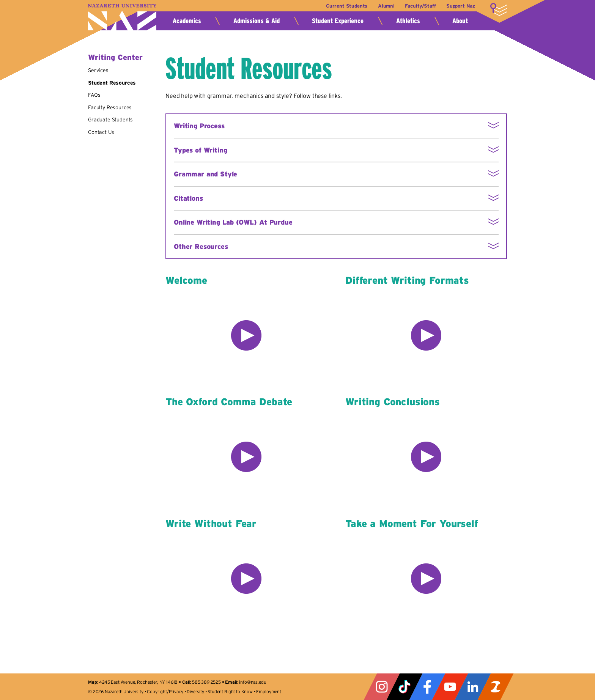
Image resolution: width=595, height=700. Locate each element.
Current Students (344, 6)
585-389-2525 (206, 682)
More (499, 9)
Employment (268, 691)
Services (98, 70)
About (460, 21)
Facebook (427, 687)
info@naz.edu (253, 682)
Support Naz (461, 6)
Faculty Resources (110, 107)
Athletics (408, 21)
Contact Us (101, 132)
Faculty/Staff (419, 6)
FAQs (94, 95)
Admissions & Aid (257, 21)
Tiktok (405, 687)
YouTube (450, 687)
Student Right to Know (230, 691)
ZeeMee (496, 687)
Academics (187, 21)
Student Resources (112, 83)
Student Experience (338, 21)
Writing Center (115, 57)
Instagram (382, 687)
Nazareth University (122, 17)
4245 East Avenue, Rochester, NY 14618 (138, 682)
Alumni (385, 6)
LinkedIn (473, 687)
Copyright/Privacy (165, 691)
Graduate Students (110, 120)
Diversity (195, 691)
